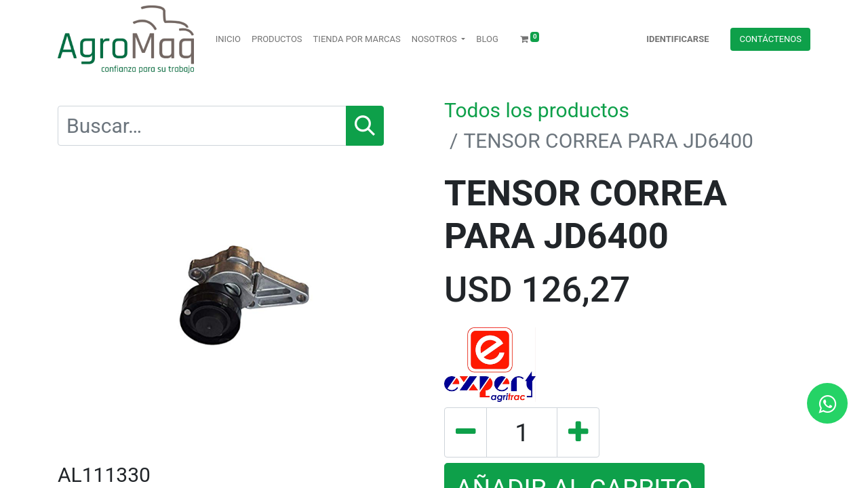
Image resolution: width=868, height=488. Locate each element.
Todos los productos (537, 110)
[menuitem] (228, 39)
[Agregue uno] (578, 432)
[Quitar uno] (466, 432)
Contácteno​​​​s (770, 39)
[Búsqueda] (365, 126)
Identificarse (677, 39)
